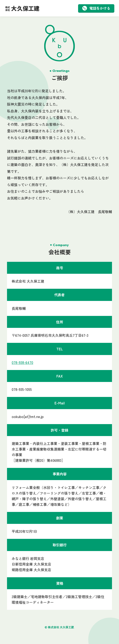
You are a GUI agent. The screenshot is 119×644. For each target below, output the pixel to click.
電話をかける (96, 8)
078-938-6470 (22, 362)
